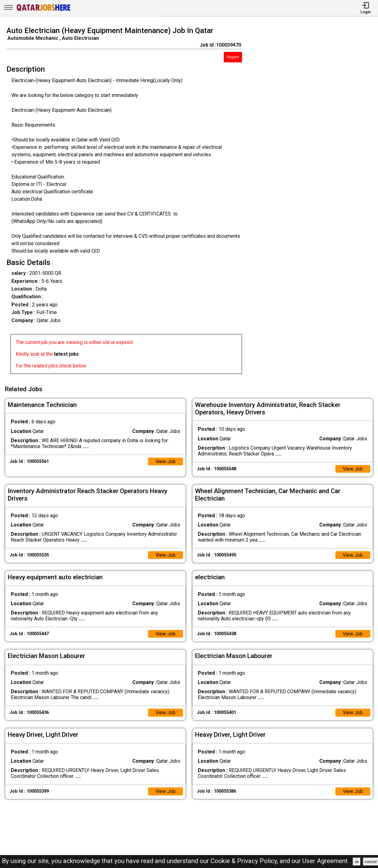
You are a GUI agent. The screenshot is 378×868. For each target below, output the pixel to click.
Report (233, 57)
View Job (165, 461)
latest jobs (66, 354)
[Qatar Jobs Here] (44, 10)
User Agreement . (327, 861)
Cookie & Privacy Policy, (245, 861)
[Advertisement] (315, 202)
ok (357, 862)
